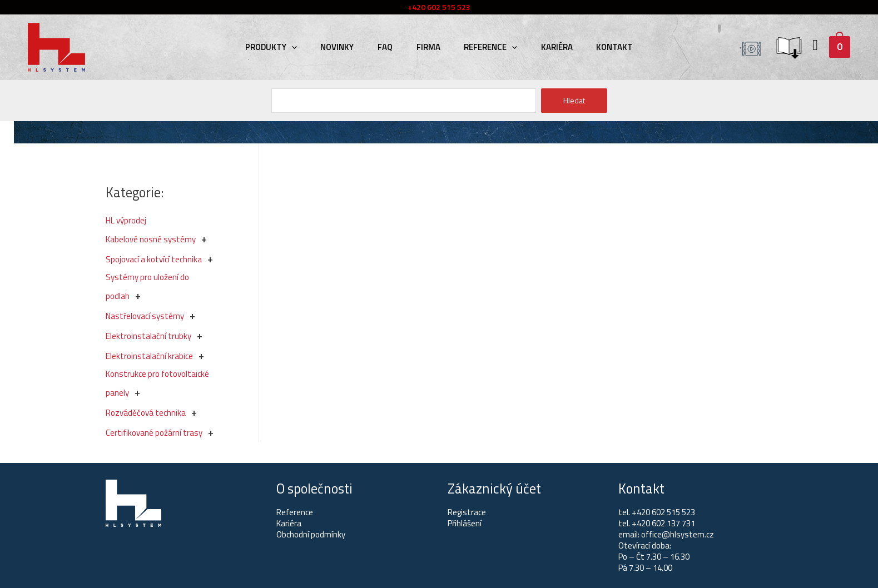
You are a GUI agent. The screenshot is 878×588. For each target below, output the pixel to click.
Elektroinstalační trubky (148, 336)
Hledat (574, 100)
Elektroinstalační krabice (149, 356)
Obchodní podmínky (311, 534)
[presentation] (303, 47)
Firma (428, 47)
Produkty (282, 47)
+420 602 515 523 (663, 512)
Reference (487, 47)
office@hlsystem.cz (678, 534)
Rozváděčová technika (146, 413)
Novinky (345, 47)
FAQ (389, 47)
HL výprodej (126, 220)
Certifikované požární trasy (154, 433)
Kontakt (604, 47)
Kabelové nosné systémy (151, 239)
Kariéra (550, 47)
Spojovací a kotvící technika (154, 259)
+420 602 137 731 (663, 523)
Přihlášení (465, 523)
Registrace (467, 512)
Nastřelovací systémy (145, 316)
